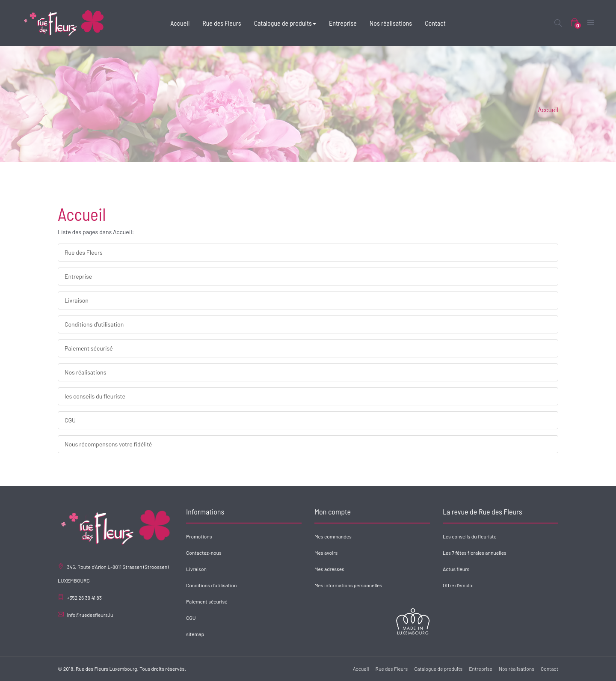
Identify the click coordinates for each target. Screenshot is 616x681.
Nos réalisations (85, 372)
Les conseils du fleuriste (470, 536)
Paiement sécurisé (89, 348)
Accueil (548, 110)
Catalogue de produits (438, 669)
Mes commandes (333, 536)
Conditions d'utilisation (94, 324)
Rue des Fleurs (84, 252)
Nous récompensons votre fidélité (108, 444)
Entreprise (78, 276)
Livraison (77, 300)
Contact (549, 669)
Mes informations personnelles (348, 585)
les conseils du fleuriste (95, 396)
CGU (70, 420)
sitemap (195, 634)
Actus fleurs (456, 569)
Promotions (199, 536)
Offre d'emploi (458, 585)
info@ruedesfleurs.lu (90, 615)
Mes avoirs (326, 553)
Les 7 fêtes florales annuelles (475, 553)
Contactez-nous (204, 553)
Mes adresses (329, 569)
